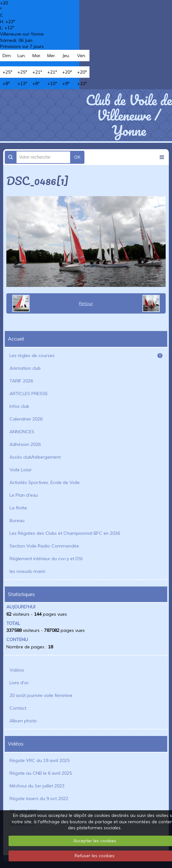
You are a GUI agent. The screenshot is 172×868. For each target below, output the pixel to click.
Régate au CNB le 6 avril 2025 (41, 773)
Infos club (19, 406)
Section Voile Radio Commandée (44, 546)
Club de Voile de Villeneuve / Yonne (129, 115)
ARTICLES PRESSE (29, 394)
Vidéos (17, 670)
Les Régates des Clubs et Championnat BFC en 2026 (65, 533)
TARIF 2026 (21, 381)
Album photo (23, 721)
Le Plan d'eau (24, 495)
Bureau (17, 520)
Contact (18, 708)
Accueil (16, 339)
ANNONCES (22, 432)
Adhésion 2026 (25, 444)
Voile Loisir (21, 470)
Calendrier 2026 (26, 419)
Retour (86, 303)
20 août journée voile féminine (41, 695)
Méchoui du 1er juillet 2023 (37, 786)
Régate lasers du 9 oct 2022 (39, 798)
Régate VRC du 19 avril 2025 (40, 760)
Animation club (25, 368)
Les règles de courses (86, 355)
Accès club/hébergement (35, 457)
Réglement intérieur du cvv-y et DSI (46, 559)
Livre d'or (19, 683)
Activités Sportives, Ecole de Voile (45, 482)
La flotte (18, 508)
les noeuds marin (27, 571)
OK (77, 157)
